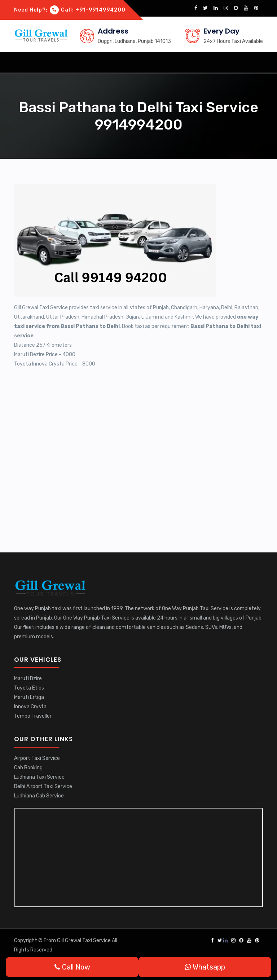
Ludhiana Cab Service (39, 796)
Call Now (72, 967)
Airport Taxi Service (37, 758)
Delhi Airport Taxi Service (43, 786)
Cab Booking (28, 768)
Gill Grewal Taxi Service (84, 940)
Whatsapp (205, 967)
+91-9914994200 (100, 10)
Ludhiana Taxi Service (39, 777)
